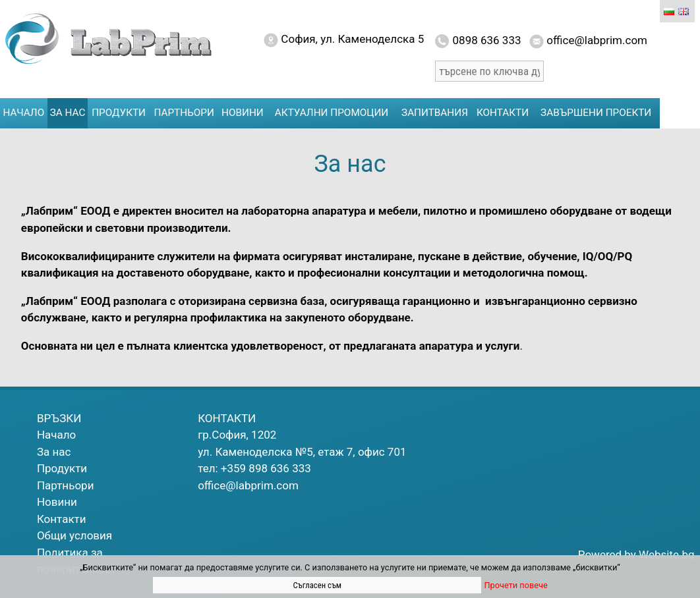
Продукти (119, 113)
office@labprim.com (248, 485)
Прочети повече (515, 585)
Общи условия (74, 535)
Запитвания (435, 113)
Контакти (503, 113)
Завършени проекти (596, 113)
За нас (68, 113)
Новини (243, 113)
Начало (24, 113)
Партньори (184, 113)
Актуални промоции (332, 113)
